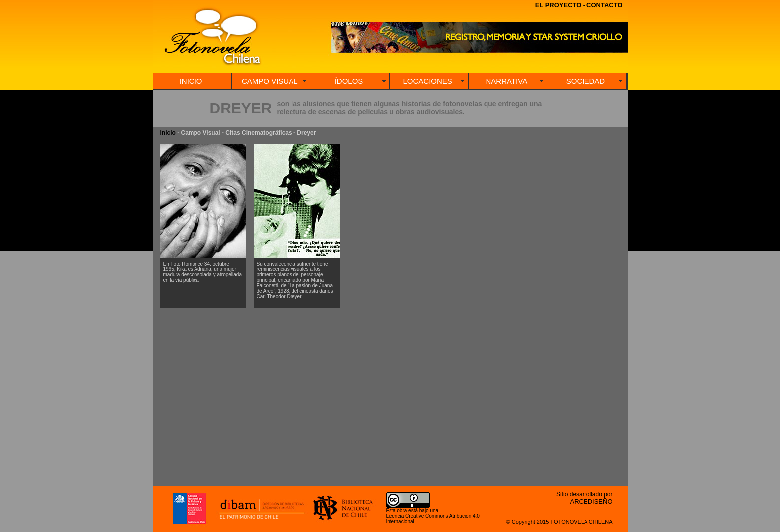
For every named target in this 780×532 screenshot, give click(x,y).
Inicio (168, 133)
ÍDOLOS (349, 81)
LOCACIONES (427, 81)
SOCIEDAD (585, 81)
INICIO (191, 81)
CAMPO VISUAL (270, 81)
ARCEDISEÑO (591, 501)
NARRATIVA (507, 81)
